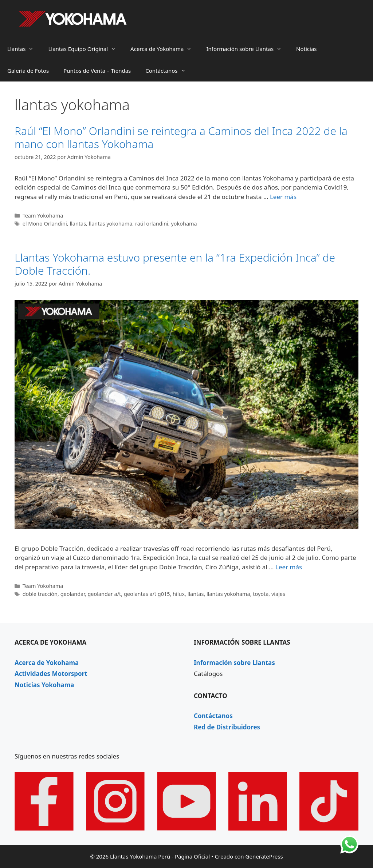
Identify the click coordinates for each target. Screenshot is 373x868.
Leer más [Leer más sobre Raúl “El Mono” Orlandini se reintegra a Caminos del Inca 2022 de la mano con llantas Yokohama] (283, 197)
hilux (179, 594)
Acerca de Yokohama (165, 49)
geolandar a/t (104, 594)
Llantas (24, 49)
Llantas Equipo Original (86, 49)
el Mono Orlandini (45, 224)
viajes (278, 594)
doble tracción (40, 594)
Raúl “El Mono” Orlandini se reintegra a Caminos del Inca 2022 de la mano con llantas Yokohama (181, 137)
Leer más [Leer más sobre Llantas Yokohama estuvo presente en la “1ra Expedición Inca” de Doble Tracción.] (289, 567)
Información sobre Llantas (248, 49)
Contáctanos (169, 71)
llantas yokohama (111, 224)
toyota (261, 594)
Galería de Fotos (28, 71)
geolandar (73, 594)
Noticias (306, 49)
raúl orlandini (152, 224)
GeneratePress (264, 856)
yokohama (184, 224)
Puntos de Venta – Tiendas (97, 71)
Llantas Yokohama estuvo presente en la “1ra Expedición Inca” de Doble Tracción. (175, 264)
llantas (78, 224)
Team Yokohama (43, 216)
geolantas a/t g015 (147, 594)
